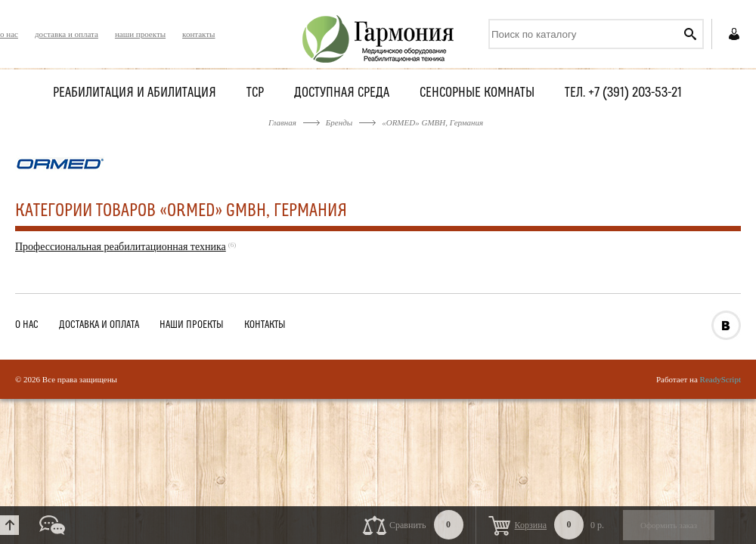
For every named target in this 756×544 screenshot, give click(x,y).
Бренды (339, 122)
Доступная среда (342, 93)
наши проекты (140, 34)
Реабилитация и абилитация (135, 93)
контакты (198, 34)
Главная (282, 122)
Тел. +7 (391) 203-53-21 (623, 93)
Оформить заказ (669, 525)
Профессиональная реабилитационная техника (121, 247)
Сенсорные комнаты (477, 93)
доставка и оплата (67, 34)
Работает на (699, 379)
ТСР (255, 93)
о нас (9, 34)
